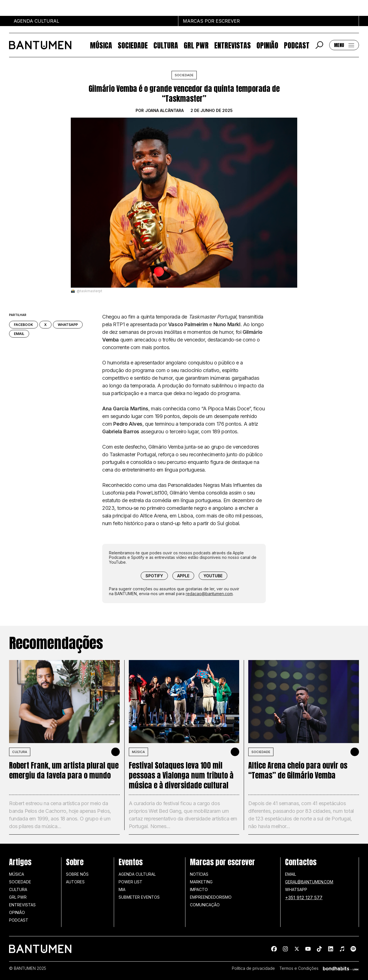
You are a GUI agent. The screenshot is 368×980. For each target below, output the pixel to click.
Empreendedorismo (211, 897)
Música (101, 45)
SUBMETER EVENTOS (139, 897)
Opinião (267, 45)
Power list (130, 882)
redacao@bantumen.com (209, 594)
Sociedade (133, 45)
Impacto (199, 889)
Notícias (199, 874)
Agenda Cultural (137, 874)
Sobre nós (77, 874)
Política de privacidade (253, 968)
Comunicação (205, 905)
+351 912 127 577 (304, 898)
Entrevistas (233, 45)
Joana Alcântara (164, 111)
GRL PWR (196, 45)
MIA (122, 889)
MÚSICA (138, 752)
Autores (75, 882)
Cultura (166, 45)
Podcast (297, 45)
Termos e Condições (299, 968)
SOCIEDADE (261, 752)
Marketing (201, 882)
